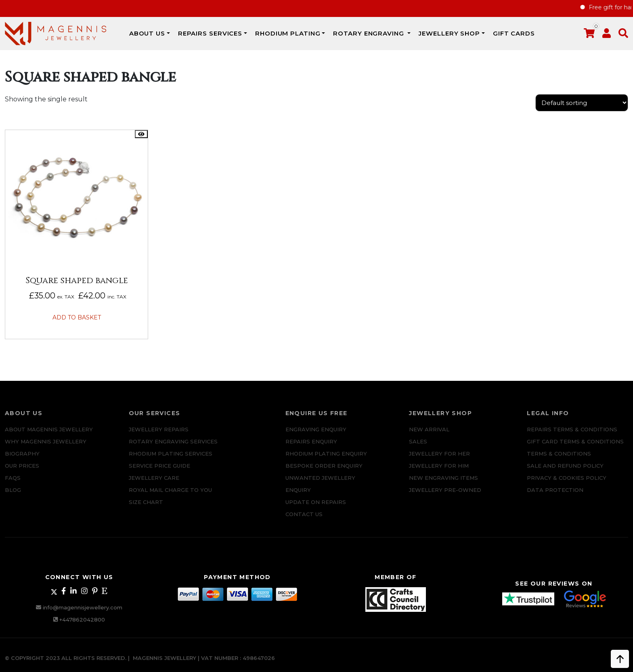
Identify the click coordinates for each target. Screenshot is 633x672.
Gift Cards (514, 33)
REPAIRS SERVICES (210, 33)
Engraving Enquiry (316, 435)
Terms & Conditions (559, 459)
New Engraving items (443, 483)
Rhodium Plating (288, 33)
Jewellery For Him (439, 471)
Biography (22, 459)
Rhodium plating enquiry (326, 459)
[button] (623, 35)
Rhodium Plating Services (171, 459)
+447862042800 (82, 619)
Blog (13, 496)
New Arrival (429, 435)
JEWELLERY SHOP (449, 33)
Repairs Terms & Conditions (572, 435)
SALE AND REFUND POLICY (565, 471)
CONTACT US (304, 520)
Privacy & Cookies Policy (567, 483)
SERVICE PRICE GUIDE (159, 471)
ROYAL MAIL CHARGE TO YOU (170, 496)
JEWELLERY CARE (154, 483)
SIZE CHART (146, 508)
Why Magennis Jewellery (46, 447)
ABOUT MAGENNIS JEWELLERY (49, 435)
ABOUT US (147, 33)
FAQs (13, 483)
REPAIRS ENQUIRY (311, 447)
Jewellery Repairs (159, 435)
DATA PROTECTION (555, 496)
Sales (418, 447)
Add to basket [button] (77, 317)
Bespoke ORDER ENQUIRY (324, 471)
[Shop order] (582, 103)
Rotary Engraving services (173, 447)
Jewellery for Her (439, 459)
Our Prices (22, 471)
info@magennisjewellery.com (83, 607)
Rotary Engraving (369, 33)
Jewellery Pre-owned (445, 496)
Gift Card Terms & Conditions (575, 447)
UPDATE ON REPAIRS (316, 508)
